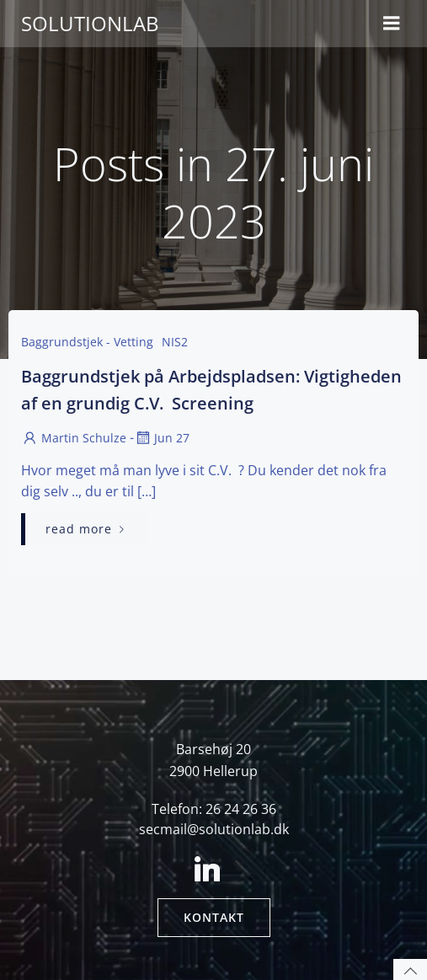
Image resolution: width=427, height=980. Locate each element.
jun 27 (162, 438)
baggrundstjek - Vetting (87, 342)
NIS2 (175, 342)
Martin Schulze (74, 438)
